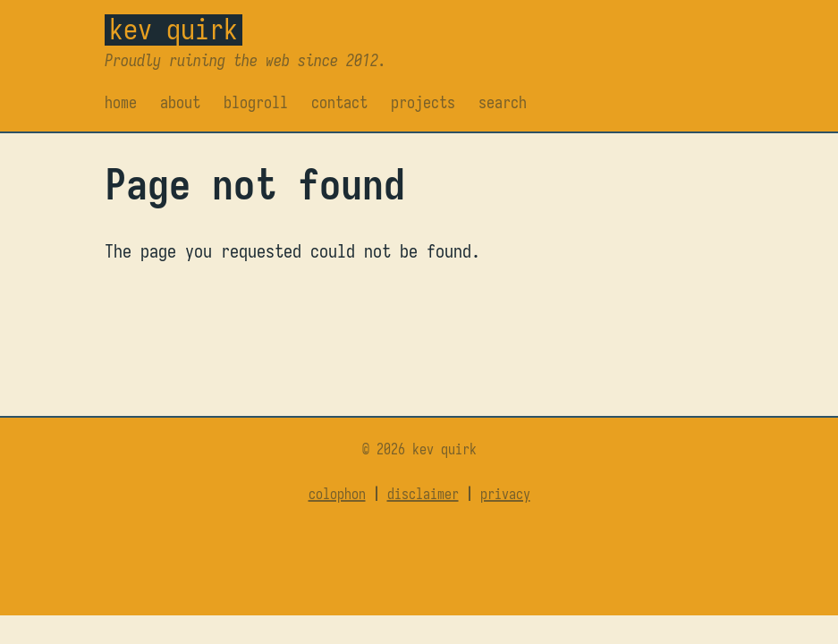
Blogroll (256, 102)
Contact (339, 102)
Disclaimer (423, 495)
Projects (423, 102)
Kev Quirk (174, 30)
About (180, 102)
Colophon (337, 495)
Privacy (505, 495)
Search (503, 102)
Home (121, 102)
